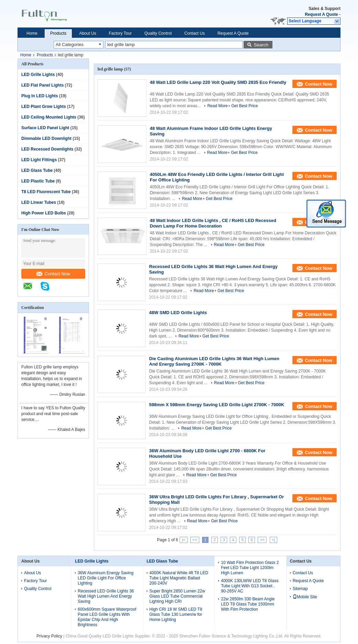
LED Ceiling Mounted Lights (49, 117)
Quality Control (158, 33)
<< (195, 540)
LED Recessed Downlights (47, 149)
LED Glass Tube (37, 170)
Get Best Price (244, 106)
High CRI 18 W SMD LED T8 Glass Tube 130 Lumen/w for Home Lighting (176, 614)
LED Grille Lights (38, 75)
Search (261, 45)
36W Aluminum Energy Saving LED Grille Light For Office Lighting (105, 578)
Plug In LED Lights (40, 96)
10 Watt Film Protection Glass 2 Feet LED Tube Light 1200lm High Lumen (250, 568)
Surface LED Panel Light (45, 128)
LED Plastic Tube (38, 181)
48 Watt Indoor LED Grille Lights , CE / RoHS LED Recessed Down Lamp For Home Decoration (213, 223)
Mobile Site (305, 597)
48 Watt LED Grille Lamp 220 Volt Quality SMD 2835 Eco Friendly (218, 82)
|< (183, 540)
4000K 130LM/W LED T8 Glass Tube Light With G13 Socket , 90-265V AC (250, 586)
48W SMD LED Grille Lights (178, 313)
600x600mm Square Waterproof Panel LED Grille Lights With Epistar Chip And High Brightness (107, 617)
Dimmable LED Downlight (46, 138)
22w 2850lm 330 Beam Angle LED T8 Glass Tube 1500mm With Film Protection (248, 604)
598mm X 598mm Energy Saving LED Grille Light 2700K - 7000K (217, 405)
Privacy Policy (49, 636)
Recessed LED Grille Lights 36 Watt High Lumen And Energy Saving (106, 596)
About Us (87, 33)
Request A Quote (321, 14)
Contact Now (53, 274)
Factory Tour (120, 33)
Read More (217, 106)
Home (32, 33)
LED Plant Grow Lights (44, 107)
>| (273, 540)
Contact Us (195, 33)
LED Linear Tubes (39, 202)
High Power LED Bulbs (44, 213)
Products (58, 33)
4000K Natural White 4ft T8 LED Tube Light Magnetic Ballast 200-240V (179, 578)
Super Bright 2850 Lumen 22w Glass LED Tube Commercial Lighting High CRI (177, 596)
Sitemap (300, 589)
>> (262, 540)
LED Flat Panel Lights (42, 85)
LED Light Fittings (39, 160)
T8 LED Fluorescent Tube (46, 192)
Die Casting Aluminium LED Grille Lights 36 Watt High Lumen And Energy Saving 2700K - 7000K (214, 361)
